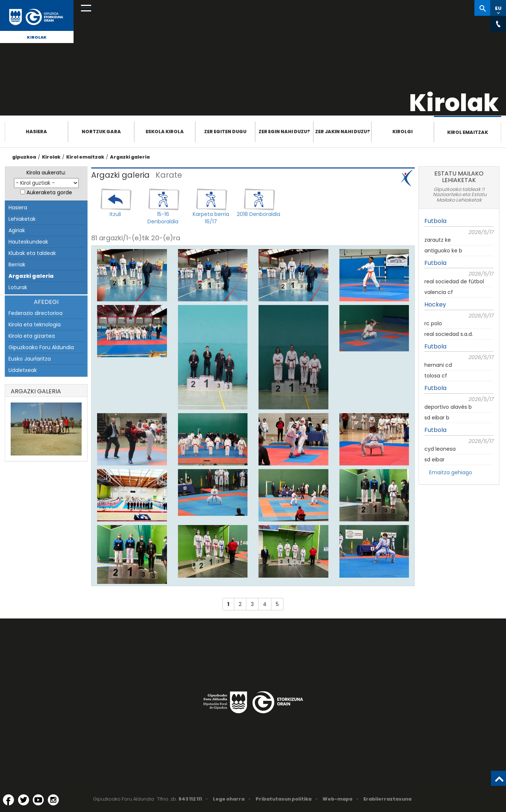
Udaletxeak (23, 370)
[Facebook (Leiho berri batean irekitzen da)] (8, 800)
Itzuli (115, 214)
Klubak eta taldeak (32, 253)
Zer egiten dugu (225, 132)
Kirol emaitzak (468, 132)
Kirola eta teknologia (35, 325)
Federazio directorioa (35, 313)
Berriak (17, 265)
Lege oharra (229, 799)
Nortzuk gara (101, 132)
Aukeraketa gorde (49, 192)
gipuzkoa (24, 157)
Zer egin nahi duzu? (284, 132)
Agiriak (17, 230)
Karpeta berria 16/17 (211, 218)
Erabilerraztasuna (387, 799)
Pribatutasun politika (284, 799)
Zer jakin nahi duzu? (343, 132)
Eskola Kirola (165, 132)
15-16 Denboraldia (163, 218)
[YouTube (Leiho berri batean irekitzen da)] (38, 800)
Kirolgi (402, 132)
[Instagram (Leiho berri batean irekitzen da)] (53, 800)
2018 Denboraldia (259, 214)
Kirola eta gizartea (32, 336)
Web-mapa (337, 799)
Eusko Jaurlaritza (30, 359)
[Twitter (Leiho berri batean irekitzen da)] (24, 800)
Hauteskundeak (28, 242)
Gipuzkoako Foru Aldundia (41, 347)
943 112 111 (190, 799)
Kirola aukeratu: (46, 173)
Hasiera (36, 132)
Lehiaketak (22, 219)
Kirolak (37, 37)
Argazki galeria (130, 157)
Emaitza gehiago (451, 472)
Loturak (18, 287)
